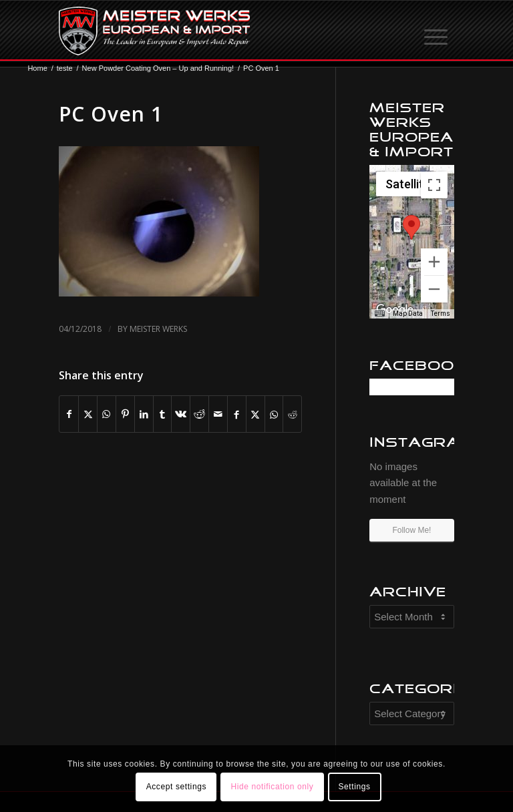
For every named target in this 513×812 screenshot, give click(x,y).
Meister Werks (158, 329)
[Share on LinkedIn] (144, 414)
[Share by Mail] (218, 414)
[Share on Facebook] (69, 414)
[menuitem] (437, 31)
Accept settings (176, 787)
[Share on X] (88, 414)
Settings (354, 787)
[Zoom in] (434, 262)
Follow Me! (411, 530)
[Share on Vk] (181, 414)
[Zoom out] (434, 289)
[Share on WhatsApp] (107, 414)
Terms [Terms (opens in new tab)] (441, 314)
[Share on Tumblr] (163, 414)
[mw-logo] (154, 31)
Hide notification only (272, 787)
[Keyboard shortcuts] (379, 314)
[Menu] (437, 31)
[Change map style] (410, 184)
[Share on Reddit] (199, 414)
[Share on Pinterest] (125, 414)
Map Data (408, 314)
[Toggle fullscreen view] (434, 185)
